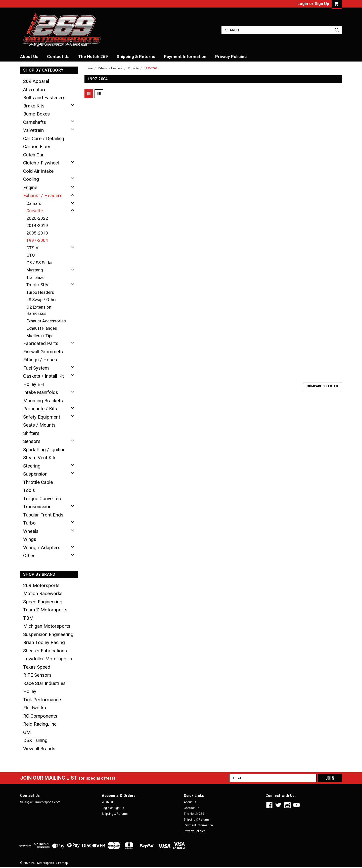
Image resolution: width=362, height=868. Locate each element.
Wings (30, 539)
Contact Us (58, 56)
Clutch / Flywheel (41, 163)
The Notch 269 (93, 56)
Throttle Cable (38, 482)
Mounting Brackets (43, 401)
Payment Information (185, 56)
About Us (29, 56)
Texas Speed (37, 667)
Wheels (31, 531)
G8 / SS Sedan (40, 263)
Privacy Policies (231, 56)
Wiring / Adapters (42, 547)
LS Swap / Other (42, 300)
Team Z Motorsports (45, 610)
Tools (29, 490)
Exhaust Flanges (42, 328)
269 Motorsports (41, 585)
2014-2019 (37, 225)
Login (303, 4)
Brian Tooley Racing (44, 642)
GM (27, 732)
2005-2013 (37, 233)
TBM (28, 618)
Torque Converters (43, 499)
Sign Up (322, 4)
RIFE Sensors (37, 675)
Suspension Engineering (48, 634)
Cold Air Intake (38, 171)
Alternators (35, 90)
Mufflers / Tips (40, 336)
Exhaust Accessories (46, 321)
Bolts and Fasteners (44, 98)
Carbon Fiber (37, 147)
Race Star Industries (44, 683)
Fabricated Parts (41, 343)
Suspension (35, 474)
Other (29, 556)
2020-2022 (37, 218)
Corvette (35, 211)
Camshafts (35, 122)
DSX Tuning (35, 740)
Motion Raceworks (43, 593)
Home (89, 68)
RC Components (40, 716)
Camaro (34, 203)
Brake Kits (34, 106)
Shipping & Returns (136, 56)
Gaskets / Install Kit (43, 376)
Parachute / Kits (40, 409)
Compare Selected (322, 386)
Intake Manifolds (41, 392)
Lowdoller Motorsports (48, 659)
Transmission (37, 507)
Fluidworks (35, 708)
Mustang (35, 270)
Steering (32, 466)
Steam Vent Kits (40, 458)
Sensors (32, 441)
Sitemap (62, 863)
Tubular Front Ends (43, 515)
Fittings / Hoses (40, 360)
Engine (30, 187)
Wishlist (107, 802)
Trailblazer (36, 277)
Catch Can (34, 155)
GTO (31, 255)
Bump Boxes (36, 114)
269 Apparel (36, 81)
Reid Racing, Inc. (40, 724)
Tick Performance (42, 700)
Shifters (31, 433)
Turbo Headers (40, 292)
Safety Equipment (42, 417)
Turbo (29, 523)
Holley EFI (34, 384)
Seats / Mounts (39, 425)
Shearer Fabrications (45, 651)
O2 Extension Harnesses (39, 310)
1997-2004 (37, 240)
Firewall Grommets (43, 352)
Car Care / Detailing (44, 138)
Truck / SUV (37, 285)
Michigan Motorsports (47, 626)
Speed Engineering (43, 602)
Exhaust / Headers (43, 195)
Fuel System (36, 368)
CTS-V (32, 248)
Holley (30, 691)
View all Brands (39, 749)
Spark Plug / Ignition (44, 450)
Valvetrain (33, 130)
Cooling (31, 179)
